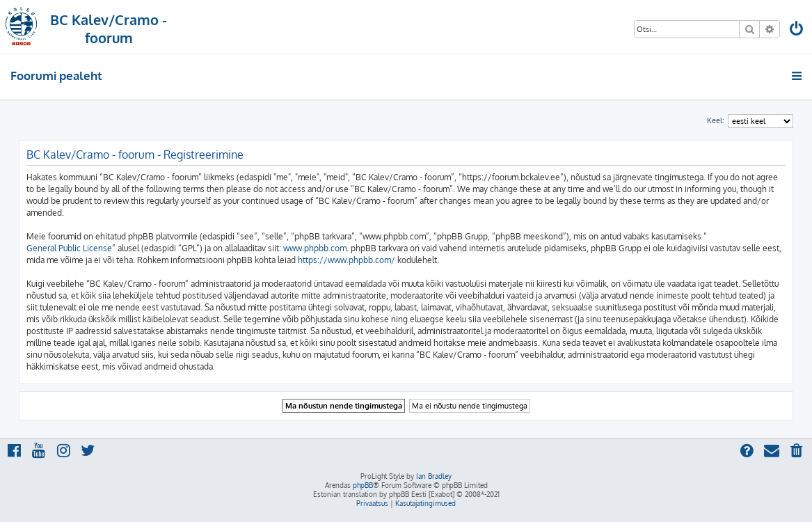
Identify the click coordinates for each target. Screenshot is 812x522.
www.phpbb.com (315, 248)
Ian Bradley (434, 476)
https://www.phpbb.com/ (347, 260)
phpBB (363, 485)
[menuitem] (797, 30)
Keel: (716, 120)
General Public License (69, 248)
